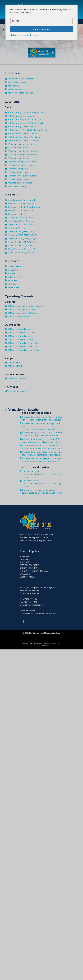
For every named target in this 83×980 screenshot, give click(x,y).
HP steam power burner (18, 158)
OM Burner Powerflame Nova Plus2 (23, 347)
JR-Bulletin (12, 273)
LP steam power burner (18, 179)
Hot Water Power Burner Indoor (22, 134)
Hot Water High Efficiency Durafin (22, 127)
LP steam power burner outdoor (22, 176)
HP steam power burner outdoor (22, 155)
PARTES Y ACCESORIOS (30, 565)
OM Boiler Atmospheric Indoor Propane (25, 306)
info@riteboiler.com (35, 605)
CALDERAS (24, 559)
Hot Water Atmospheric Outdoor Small (24, 123)
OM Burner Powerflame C (18, 329)
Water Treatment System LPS (20, 253)
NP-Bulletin (12, 284)
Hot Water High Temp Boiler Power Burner (27, 130)
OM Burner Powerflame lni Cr (20, 340)
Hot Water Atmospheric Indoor (21, 116)
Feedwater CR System (17, 228)
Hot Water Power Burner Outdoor (22, 141)
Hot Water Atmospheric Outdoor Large (25, 120)
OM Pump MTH (14, 366)
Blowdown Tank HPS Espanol (20, 203)
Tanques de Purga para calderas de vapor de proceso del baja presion (41, 484)
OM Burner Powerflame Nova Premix (24, 350)
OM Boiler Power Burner (18, 316)
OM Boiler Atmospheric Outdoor (22, 313)
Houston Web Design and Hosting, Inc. (44, 643)
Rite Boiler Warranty (16, 186)
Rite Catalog (12, 86)
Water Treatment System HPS (20, 249)
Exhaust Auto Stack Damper (20, 221)
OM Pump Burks (14, 363)
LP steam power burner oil (19, 172)
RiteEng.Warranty (15, 89)
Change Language (41, 29)
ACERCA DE (25, 556)
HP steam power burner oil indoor (22, 151)
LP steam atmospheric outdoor (21, 162)
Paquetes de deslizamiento (19, 183)
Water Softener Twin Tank (19, 246)
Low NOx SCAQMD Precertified (21, 79)
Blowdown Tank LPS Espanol (20, 211)
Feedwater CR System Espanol (20, 225)
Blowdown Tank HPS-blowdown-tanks (24, 207)
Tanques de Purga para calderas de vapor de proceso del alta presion (41, 474)
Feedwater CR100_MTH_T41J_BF (21, 235)
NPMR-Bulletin (14, 287)
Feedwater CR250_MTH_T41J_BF (21, 239)
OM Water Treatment (17, 379)
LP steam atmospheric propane (21, 165)
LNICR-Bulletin (14, 277)
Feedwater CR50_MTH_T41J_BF (21, 232)
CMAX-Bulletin (13, 266)
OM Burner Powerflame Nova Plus (23, 343)
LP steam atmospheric (17, 169)
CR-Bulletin (12, 270)
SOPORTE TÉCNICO (29, 568)
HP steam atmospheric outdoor (21, 144)
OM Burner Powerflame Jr (19, 336)
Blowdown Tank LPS (16, 214)
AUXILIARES (25, 562)
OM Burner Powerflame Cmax (20, 332)
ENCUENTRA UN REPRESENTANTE (36, 571)
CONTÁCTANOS (27, 577)
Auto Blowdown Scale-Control (20, 200)
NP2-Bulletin (13, 280)
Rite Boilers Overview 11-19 (19, 82)
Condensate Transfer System (20, 218)
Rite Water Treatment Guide (20, 93)
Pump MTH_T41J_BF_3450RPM (21, 242)
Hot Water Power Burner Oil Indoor (23, 137)
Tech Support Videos (17, 391)
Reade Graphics (42, 646)
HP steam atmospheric (17, 148)
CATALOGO (25, 574)
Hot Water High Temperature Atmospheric (26, 113)
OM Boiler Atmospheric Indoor (21, 309)
